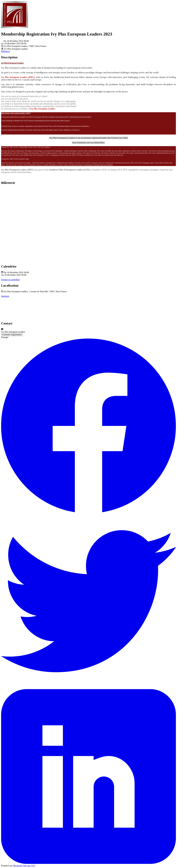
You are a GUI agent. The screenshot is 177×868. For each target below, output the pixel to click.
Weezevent (18, 866)
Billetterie (6, 51)
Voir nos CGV (29, 866)
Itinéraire (5, 296)
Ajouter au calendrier (11, 280)
